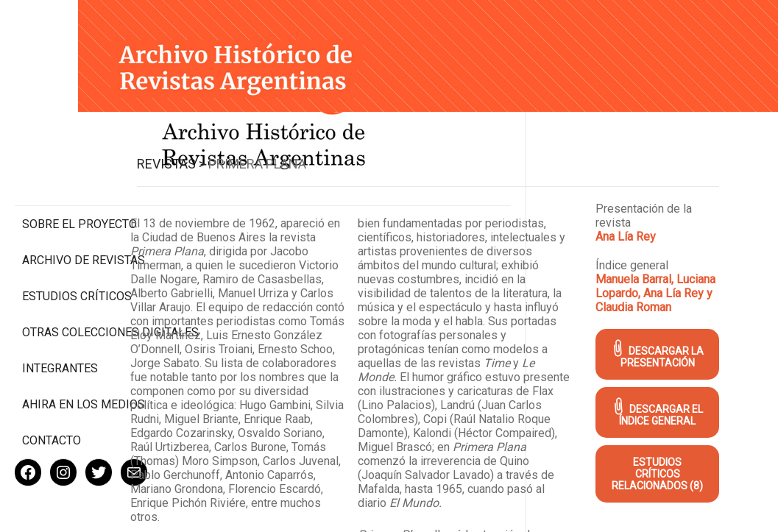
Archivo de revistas (84, 198)
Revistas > (277, 147)
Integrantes (60, 320)
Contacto (52, 393)
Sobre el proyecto (79, 162)
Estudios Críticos (77, 234)
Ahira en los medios (84, 357)
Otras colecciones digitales (81, 277)
